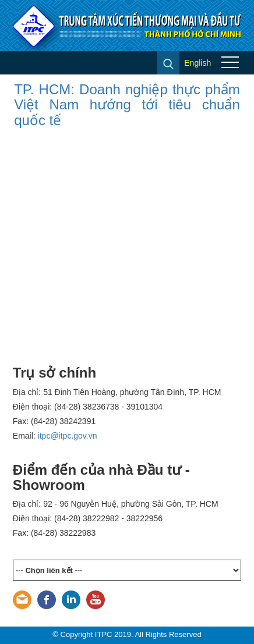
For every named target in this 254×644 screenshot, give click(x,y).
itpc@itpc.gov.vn (68, 436)
